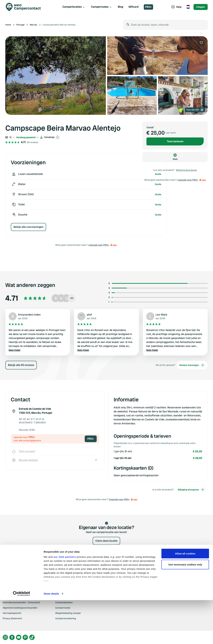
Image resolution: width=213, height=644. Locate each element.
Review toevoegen (192, 365)
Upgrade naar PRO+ (99, 245)
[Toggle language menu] (188, 7)
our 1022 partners (65, 601)
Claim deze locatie (106, 541)
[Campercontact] (25, 7)
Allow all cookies (185, 597)
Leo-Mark (161, 315)
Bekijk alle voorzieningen (28, 227)
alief (89, 315)
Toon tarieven (175, 141)
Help (176, 7)
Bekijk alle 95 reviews (21, 365)
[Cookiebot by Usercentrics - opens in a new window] (22, 638)
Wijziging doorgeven (186, 170)
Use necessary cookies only (185, 608)
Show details (51, 637)
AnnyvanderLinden (29, 315)
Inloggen (201, 7)
